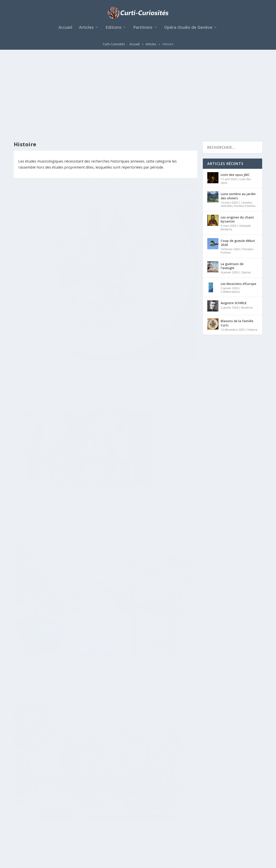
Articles (86, 30)
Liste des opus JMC (235, 94)
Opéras (246, 192)
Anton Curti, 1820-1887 (145, 580)
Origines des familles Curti (150, 161)
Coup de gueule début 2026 (238, 162)
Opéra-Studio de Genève (188, 30)
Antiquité (245, 145)
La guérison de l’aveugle (232, 185)
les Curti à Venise (42, 310)
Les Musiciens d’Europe (238, 203)
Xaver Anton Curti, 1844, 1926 (52, 615)
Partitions (143, 30)
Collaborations (230, 211)
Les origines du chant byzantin (237, 139)
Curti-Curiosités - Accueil (121, 46)
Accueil (65, 30)
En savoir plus (35, 230)
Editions (113, 30)
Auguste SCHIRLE (234, 222)
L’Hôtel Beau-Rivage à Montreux (143, 279)
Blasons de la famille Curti (55, 198)
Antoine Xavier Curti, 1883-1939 (150, 468)
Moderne (226, 149)
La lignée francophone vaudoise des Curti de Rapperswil (50, 443)
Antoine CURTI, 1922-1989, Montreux (55, 756)
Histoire (50, 206)
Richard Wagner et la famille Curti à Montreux (152, 765)
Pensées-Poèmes (245, 125)
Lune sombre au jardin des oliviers (238, 115)
